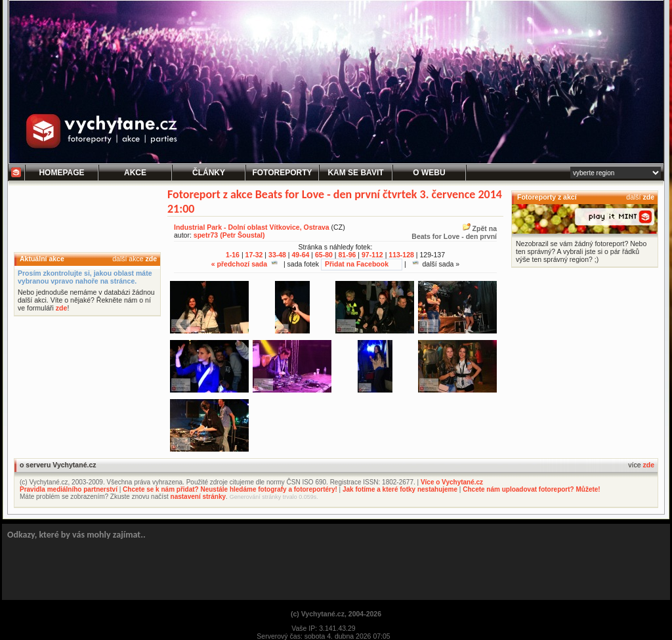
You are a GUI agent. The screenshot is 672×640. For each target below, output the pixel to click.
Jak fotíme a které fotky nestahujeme (400, 489)
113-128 (401, 255)
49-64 (301, 255)
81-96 (347, 255)
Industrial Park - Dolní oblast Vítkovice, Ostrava (252, 227)
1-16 (233, 255)
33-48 (277, 255)
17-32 (254, 255)
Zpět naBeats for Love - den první (454, 232)
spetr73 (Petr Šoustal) (229, 235)
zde (151, 259)
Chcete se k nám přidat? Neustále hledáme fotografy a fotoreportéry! (230, 489)
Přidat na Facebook (357, 264)
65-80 (324, 255)
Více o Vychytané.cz (452, 482)
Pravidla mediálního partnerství (69, 489)
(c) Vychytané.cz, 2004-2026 (336, 614)
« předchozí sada (244, 264)
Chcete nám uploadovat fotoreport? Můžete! (531, 489)
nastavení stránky (199, 497)
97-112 (372, 255)
